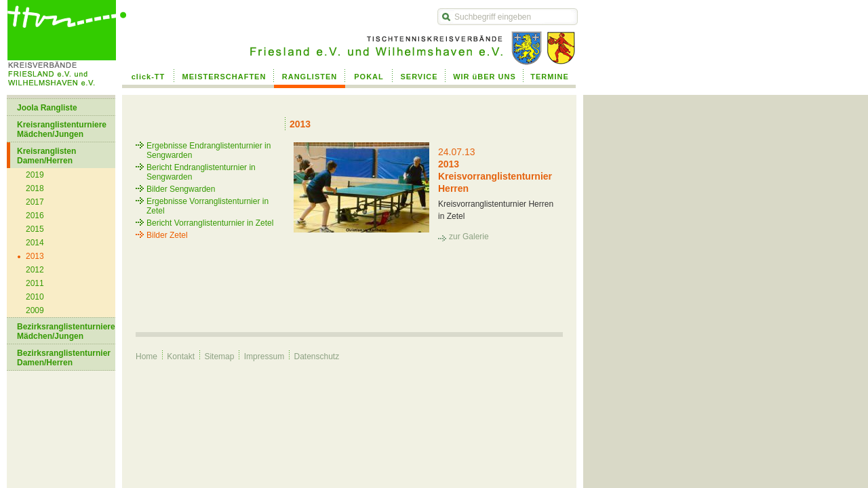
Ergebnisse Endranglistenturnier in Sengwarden (209, 150)
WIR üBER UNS (485, 77)
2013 (35, 256)
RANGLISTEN (310, 77)
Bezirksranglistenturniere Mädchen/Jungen (66, 331)
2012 (35, 270)
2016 (35, 216)
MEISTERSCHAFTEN (224, 77)
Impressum (264, 357)
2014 (35, 243)
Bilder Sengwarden (181, 189)
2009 (35, 310)
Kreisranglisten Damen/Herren (46, 156)
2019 (35, 175)
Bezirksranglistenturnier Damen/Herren (64, 358)
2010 (35, 297)
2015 (35, 229)
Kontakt (181, 357)
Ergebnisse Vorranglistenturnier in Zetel (208, 206)
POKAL (369, 77)
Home (146, 357)
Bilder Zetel (167, 235)
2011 (35, 283)
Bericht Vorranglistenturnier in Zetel (210, 223)
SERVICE (419, 77)
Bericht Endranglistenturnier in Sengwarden (201, 172)
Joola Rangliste (47, 108)
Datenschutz (316, 357)
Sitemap (219, 357)
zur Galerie (469, 237)
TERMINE (550, 77)
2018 (35, 188)
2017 (35, 202)
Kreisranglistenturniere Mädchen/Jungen (62, 129)
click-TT (149, 77)
